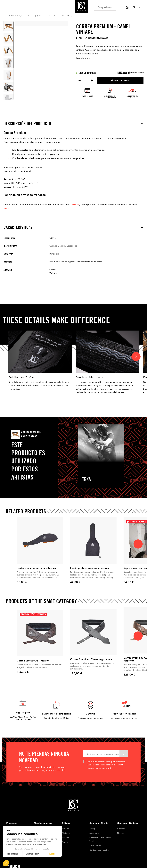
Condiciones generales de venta (101, 839)
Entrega (93, 829)
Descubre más (83, 58)
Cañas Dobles (68, 847)
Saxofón (65, 829)
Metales (65, 838)
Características (73, 227)
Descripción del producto (73, 124)
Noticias (121, 833)
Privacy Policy (95, 845)
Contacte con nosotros (99, 850)
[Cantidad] (86, 81)
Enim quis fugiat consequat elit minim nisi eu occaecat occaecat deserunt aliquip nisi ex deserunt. (107, 765)
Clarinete (66, 833)
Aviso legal (94, 833)
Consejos (121, 829)
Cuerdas (65, 842)
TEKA (86, 479)
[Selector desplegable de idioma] (141, 7)
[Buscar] (105, 7)
